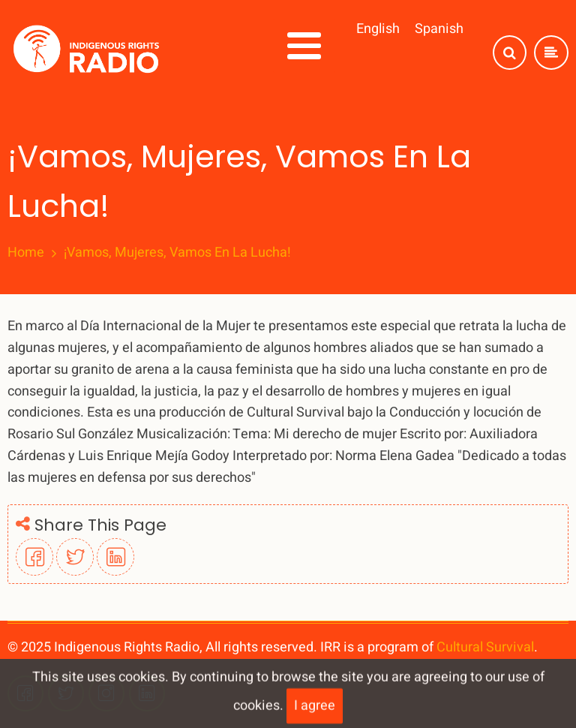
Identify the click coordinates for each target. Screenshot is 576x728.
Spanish (439, 29)
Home (26, 253)
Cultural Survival (485, 647)
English (378, 29)
